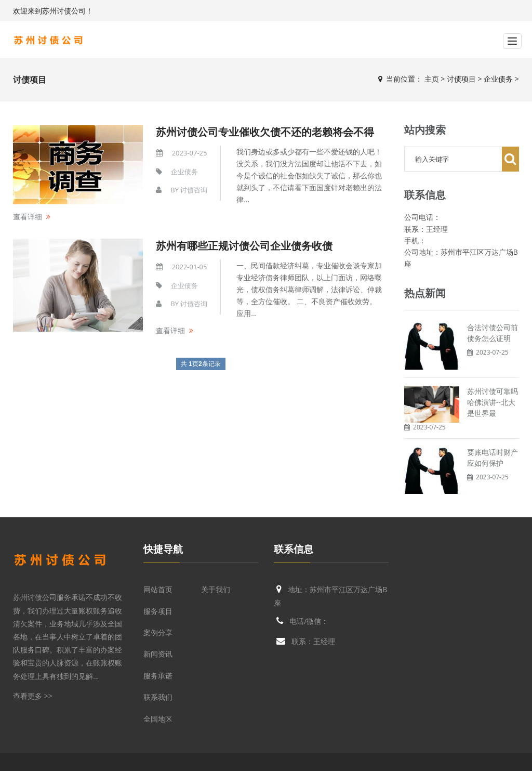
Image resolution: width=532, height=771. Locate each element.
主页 (432, 79)
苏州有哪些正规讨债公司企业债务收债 (244, 246)
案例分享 (158, 632)
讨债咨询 (194, 190)
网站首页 (158, 589)
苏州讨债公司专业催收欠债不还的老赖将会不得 (265, 132)
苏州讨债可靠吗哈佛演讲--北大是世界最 (493, 402)
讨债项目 (461, 79)
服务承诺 (158, 676)
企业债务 (498, 79)
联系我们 (158, 697)
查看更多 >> (33, 696)
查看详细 (28, 217)
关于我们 (216, 589)
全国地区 (158, 719)
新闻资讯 (158, 654)
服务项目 (158, 611)
